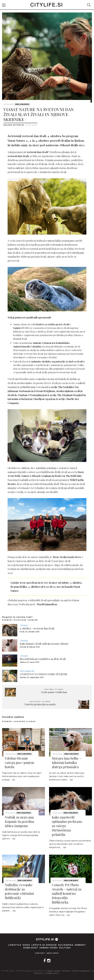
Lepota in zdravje (44, 945)
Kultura (65, 948)
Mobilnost (31, 948)
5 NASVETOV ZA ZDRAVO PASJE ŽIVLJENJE (44, 674)
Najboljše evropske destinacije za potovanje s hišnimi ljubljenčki (19, 891)
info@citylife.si (52, 973)
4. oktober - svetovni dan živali (37, 628)
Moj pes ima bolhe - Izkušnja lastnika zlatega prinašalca (67, 762)
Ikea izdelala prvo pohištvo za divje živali (43, 659)
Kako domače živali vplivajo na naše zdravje (44, 644)
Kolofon (66, 971)
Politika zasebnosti (81, 971)
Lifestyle (24, 625)
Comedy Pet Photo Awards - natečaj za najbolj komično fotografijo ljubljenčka (67, 893)
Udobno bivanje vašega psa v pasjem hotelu (19, 762)
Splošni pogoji (54, 971)
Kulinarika (66, 945)
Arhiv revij (53, 953)
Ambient (80, 945)
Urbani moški (49, 948)
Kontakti (40, 953)
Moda (26, 945)
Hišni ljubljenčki (22, 104)
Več (14, 780)
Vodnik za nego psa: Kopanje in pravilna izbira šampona (20, 821)
